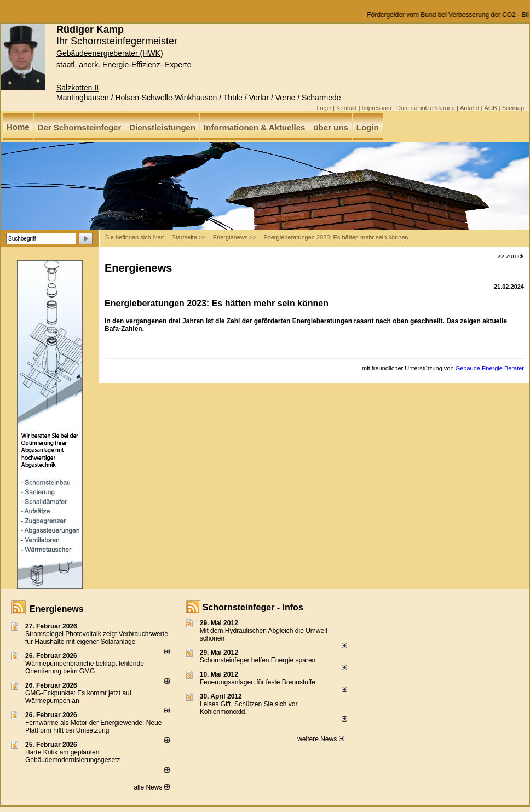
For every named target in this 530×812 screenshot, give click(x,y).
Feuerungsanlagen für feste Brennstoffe (258, 682)
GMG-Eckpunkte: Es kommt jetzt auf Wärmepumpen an (78, 697)
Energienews (57, 609)
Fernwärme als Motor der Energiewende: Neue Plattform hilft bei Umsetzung (93, 727)
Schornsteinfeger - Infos (253, 607)
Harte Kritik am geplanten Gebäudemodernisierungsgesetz (73, 756)
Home (18, 127)
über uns (330, 127)
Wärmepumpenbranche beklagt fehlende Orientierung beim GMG (85, 667)
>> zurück (511, 256)
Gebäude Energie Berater (490, 368)
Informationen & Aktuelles (254, 127)
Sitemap (513, 108)
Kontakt (346, 108)
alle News (151, 787)
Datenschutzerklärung (426, 108)
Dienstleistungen (162, 127)
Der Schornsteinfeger (80, 127)
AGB (490, 108)
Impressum (377, 108)
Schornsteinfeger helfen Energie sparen (258, 660)
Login (324, 108)
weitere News (321, 739)
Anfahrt (469, 108)
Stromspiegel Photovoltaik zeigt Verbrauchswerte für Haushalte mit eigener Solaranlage (97, 638)
